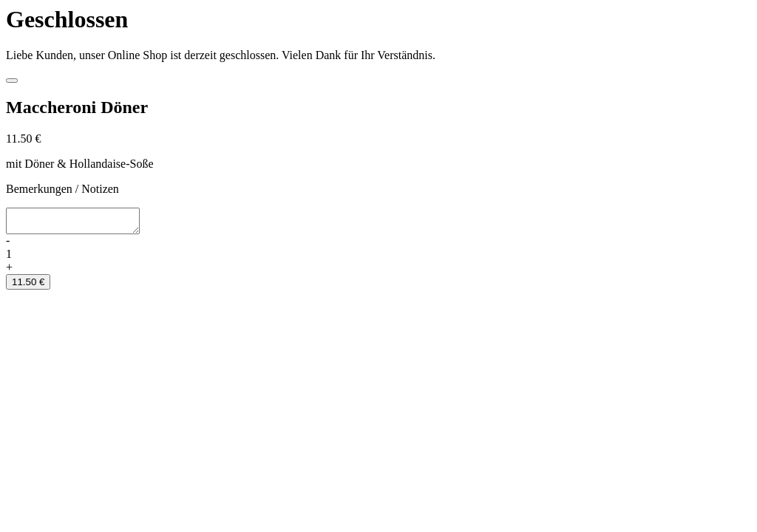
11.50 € (28, 286)
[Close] (12, 81)
